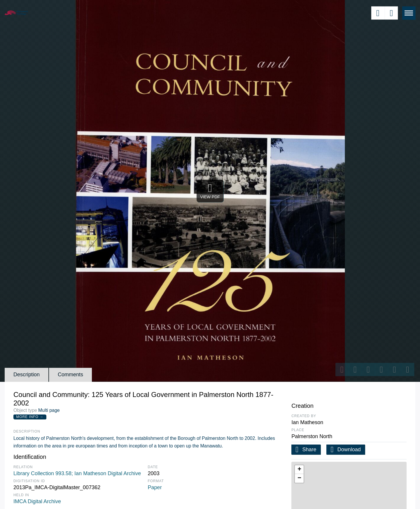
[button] (299, 470)
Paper (155, 487)
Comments (70, 375)
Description (27, 375)
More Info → (30, 417)
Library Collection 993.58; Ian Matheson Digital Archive (77, 473)
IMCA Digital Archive (37, 501)
